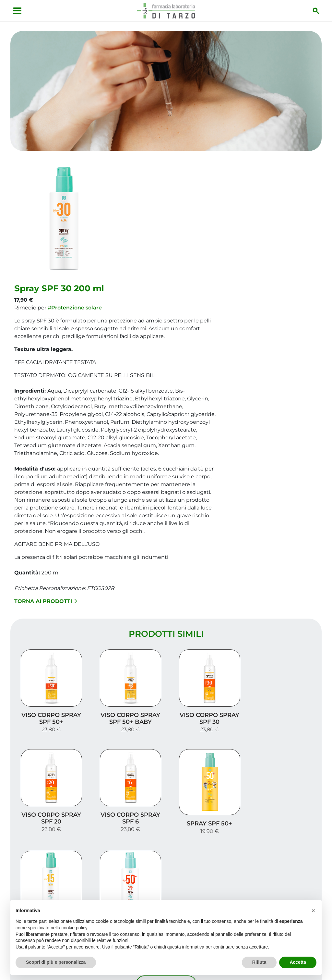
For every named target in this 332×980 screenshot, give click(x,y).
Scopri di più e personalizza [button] (56, 962)
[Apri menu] (17, 11)
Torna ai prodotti (149, 481)
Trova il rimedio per (286, 863)
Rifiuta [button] (259, 962)
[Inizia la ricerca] (316, 11)
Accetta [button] (298, 962)
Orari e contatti (293, 873)
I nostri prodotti (291, 852)
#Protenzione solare (178, 188)
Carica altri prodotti (166, 765)
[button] (313, 911)
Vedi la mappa (43, 874)
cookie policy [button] (74, 928)
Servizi (307, 842)
